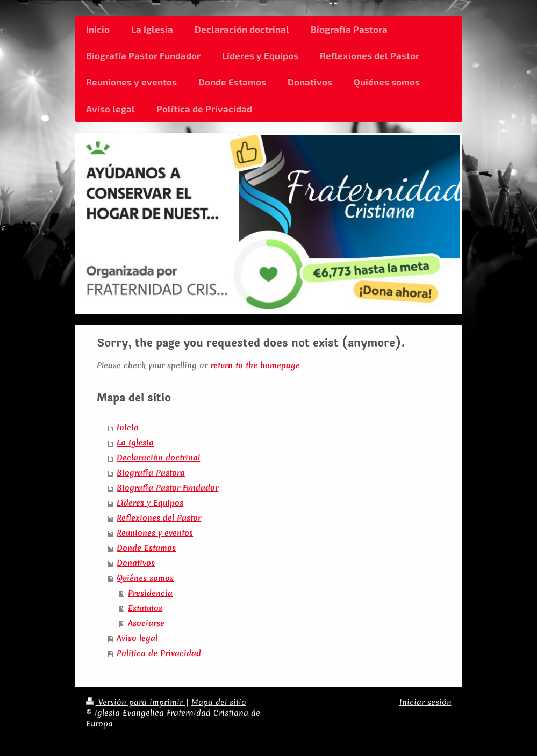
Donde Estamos (146, 548)
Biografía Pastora (151, 473)
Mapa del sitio (219, 702)
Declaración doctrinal (158, 458)
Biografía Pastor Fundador (167, 488)
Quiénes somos (145, 578)
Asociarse (146, 623)
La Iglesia (135, 443)
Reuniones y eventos (155, 533)
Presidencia (150, 593)
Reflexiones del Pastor (159, 518)
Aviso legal (137, 638)
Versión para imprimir (136, 702)
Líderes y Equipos (150, 503)
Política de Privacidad (159, 653)
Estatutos (145, 608)
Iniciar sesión (425, 702)
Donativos (136, 563)
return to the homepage (255, 365)
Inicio (128, 428)
